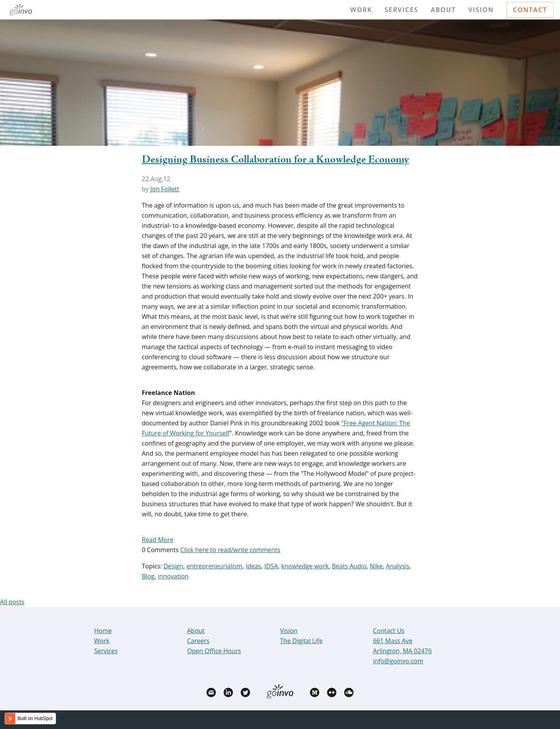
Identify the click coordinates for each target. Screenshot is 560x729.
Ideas (254, 566)
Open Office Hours (214, 651)
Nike (376, 566)
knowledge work (305, 566)
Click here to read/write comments (230, 550)
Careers (198, 641)
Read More (158, 540)
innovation (173, 576)
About (444, 10)
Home (103, 631)
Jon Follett (164, 189)
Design (173, 566)
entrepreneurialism (214, 566)
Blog (148, 576)
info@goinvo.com (398, 661)
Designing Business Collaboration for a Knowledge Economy (276, 160)
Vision (481, 10)
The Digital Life (301, 641)
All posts (12, 602)
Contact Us (389, 631)
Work (361, 10)
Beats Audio (349, 566)
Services (402, 10)
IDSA (271, 566)
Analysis (397, 566)
